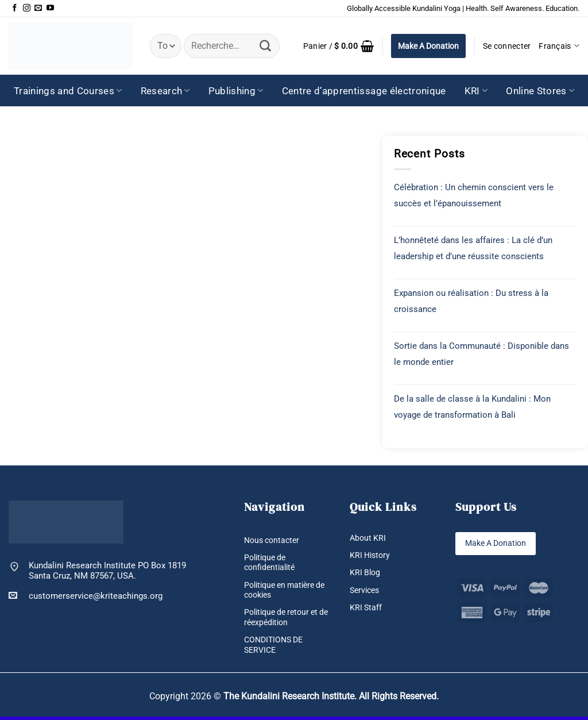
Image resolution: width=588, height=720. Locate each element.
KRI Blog (366, 573)
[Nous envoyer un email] (38, 8)
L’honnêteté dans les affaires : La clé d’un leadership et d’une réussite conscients (473, 248)
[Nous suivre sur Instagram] (27, 8)
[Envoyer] (265, 46)
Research (165, 91)
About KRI (369, 538)
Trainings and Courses (68, 91)
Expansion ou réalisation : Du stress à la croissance (471, 301)
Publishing (236, 91)
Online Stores (540, 91)
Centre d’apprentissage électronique (364, 91)
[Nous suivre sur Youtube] (50, 8)
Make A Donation (428, 46)
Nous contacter (274, 540)
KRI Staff (366, 609)
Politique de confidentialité (271, 563)
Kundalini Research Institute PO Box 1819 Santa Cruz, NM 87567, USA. (107, 571)
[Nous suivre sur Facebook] (15, 8)
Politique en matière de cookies (283, 591)
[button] (339, 46)
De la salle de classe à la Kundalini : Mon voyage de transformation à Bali (472, 407)
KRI (476, 91)
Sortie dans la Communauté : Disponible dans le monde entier (481, 354)
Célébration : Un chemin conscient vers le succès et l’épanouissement (474, 195)
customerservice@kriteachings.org (86, 596)
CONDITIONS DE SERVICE (276, 647)
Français (559, 46)
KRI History (371, 556)
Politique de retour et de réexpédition (285, 619)
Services (366, 591)
